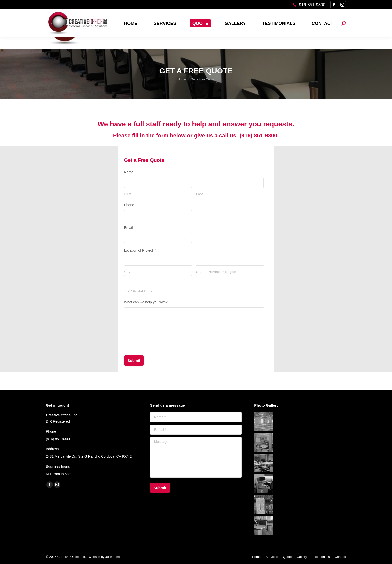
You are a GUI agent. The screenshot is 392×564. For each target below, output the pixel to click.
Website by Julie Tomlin (105, 557)
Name (129, 172)
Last (200, 194)
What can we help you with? (146, 302)
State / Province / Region (216, 272)
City (128, 272)
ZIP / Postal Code (139, 291)
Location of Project (140, 250)
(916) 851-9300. (259, 136)
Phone (129, 205)
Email (129, 228)
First (128, 194)
